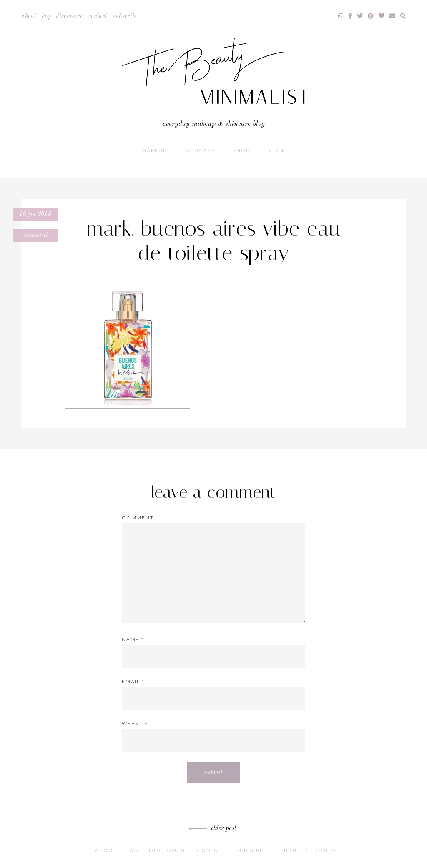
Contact (98, 16)
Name (133, 639)
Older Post (214, 828)
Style (277, 150)
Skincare (200, 150)
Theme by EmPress (307, 850)
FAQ (46, 16)
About (29, 16)
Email (133, 681)
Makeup (154, 150)
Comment (35, 235)
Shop (242, 150)
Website (135, 724)
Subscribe (126, 16)
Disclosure (69, 16)
